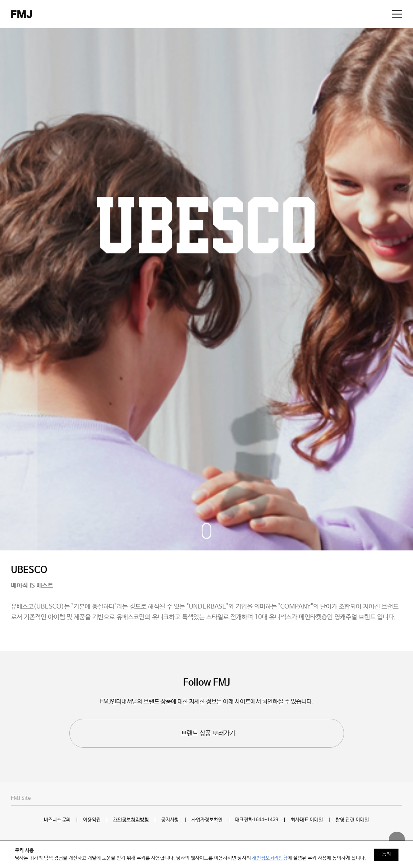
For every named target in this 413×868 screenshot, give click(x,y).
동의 (386, 854)
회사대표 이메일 (307, 820)
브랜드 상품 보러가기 (208, 733)
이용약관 (92, 820)
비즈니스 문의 (57, 820)
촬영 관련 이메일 (352, 820)
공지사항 (170, 820)
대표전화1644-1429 (257, 820)
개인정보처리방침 (131, 820)
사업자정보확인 (207, 820)
